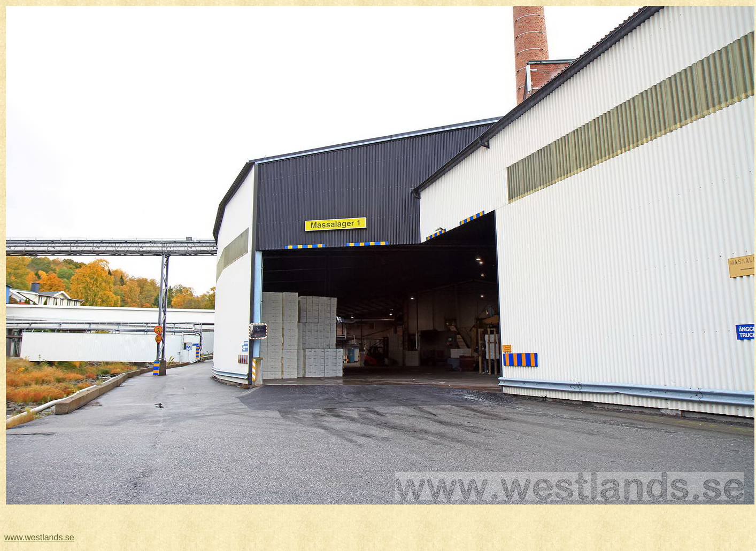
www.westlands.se (39, 537)
